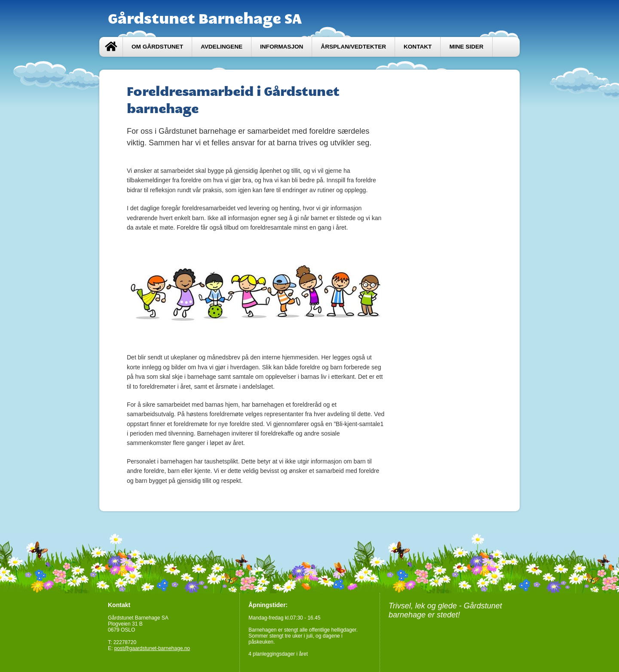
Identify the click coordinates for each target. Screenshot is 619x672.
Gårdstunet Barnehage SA (205, 18)
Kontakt (418, 47)
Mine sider (466, 47)
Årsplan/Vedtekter (353, 47)
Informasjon (282, 47)
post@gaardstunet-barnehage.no (152, 648)
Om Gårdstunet (157, 47)
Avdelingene (222, 47)
